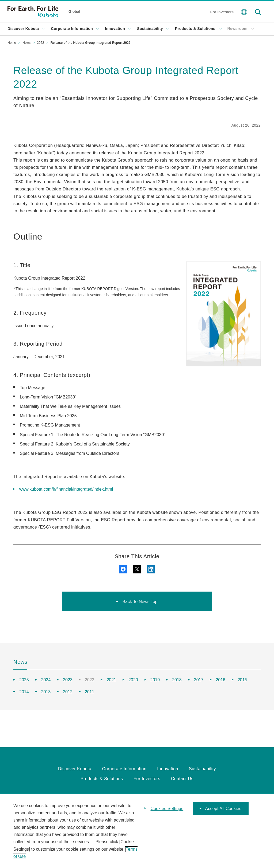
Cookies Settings (167, 809)
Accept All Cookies (223, 809)
